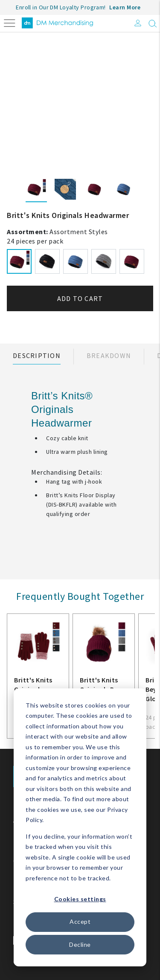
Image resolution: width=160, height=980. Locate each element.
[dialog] (80, 827)
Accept (80, 921)
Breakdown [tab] (109, 355)
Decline (80, 944)
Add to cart (80, 298)
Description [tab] (37, 355)
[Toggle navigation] (10, 22)
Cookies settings (80, 899)
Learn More (125, 7)
